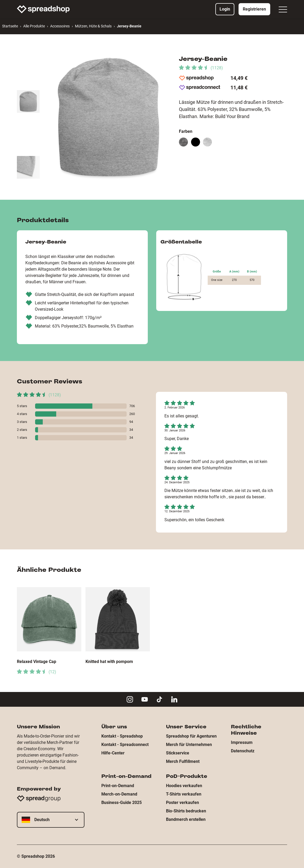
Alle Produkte (34, 26)
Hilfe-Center (113, 753)
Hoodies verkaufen (184, 786)
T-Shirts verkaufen (184, 794)
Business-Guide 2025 (122, 803)
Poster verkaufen (182, 803)
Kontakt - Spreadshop (122, 736)
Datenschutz (243, 751)
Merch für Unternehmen (189, 745)
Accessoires (60, 26)
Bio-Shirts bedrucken (186, 811)
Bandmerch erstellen (186, 819)
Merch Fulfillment (183, 761)
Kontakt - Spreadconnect (125, 745)
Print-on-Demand (118, 786)
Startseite (10, 26)
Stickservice (178, 753)
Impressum (242, 742)
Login (225, 9)
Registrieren (254, 9)
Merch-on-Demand (119, 794)
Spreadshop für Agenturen (191, 736)
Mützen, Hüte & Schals (93, 26)
